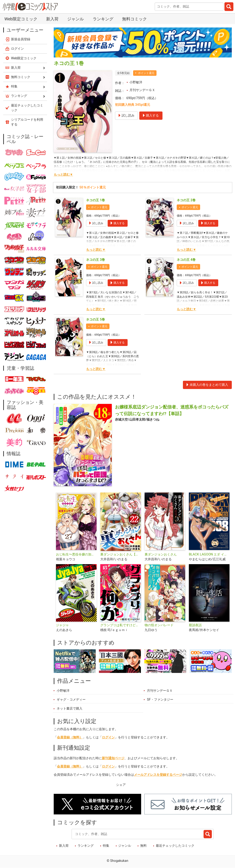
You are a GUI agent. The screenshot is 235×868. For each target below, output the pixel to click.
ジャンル (76, 19)
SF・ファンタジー (160, 700)
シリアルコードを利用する (27, 122)
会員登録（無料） (70, 737)
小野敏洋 (136, 82)
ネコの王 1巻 (95, 200)
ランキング (103, 19)
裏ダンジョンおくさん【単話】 (121, 554)
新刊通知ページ (113, 758)
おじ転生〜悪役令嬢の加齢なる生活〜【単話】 (76, 554)
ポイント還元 (146, 73)
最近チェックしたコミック (175, 846)
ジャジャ (62, 625)
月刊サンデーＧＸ (142, 90)
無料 (143, 846)
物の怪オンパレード (159, 625)
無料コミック (134, 19)
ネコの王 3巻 (95, 260)
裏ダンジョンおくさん (161, 554)
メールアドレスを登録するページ (158, 775)
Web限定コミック (21, 19)
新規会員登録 (21, 39)
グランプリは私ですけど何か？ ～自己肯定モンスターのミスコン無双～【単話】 (121, 625)
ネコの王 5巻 (95, 320)
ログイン (108, 737)
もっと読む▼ (63, 175)
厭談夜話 (195, 625)
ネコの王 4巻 (186, 260)
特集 (106, 846)
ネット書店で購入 (70, 709)
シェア (121, 785)
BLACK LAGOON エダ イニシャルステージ (209, 554)
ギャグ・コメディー (71, 700)
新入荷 (52, 19)
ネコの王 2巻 (186, 200)
